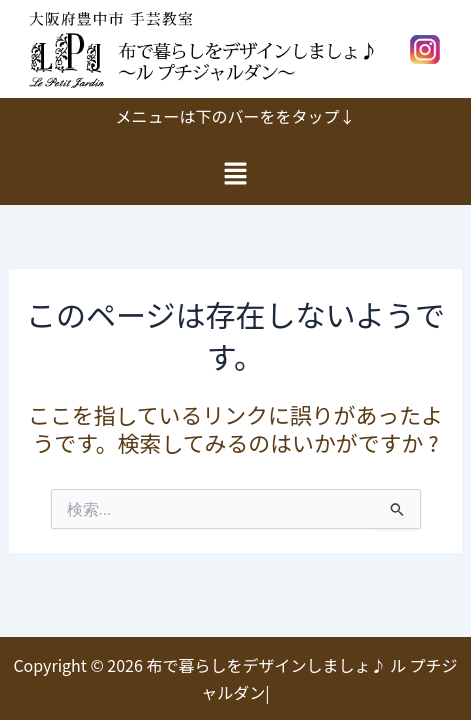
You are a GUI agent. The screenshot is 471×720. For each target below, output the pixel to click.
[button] (235, 173)
